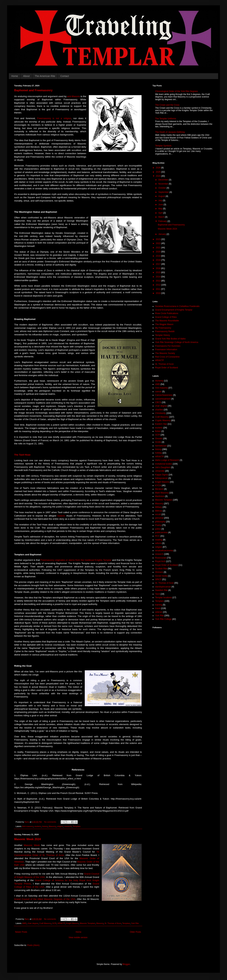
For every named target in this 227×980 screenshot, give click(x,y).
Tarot (158, 594)
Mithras (159, 511)
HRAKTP (61, 923)
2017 (159, 264)
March (162, 217)
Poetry (158, 525)
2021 (159, 248)
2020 (159, 252)
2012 (159, 285)
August (162, 196)
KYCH (158, 485)
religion (60, 826)
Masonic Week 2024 (27, 839)
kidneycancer (161, 478)
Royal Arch (160, 561)
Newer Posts (21, 932)
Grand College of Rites (166, 317)
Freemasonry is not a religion (54, 118)
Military (159, 507)
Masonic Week (32, 845)
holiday (159, 453)
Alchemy (159, 381)
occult (158, 514)
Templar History (163, 335)
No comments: (51, 822)
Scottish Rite (161, 569)
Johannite (160, 471)
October (162, 188)
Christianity (160, 413)
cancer (158, 392)
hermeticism (161, 446)
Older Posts (135, 932)
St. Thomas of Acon (113, 923)
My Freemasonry (163, 328)
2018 (159, 260)
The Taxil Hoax (22, 455)
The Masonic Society (165, 353)
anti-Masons (74, 96)
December (164, 180)
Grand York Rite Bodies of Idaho (170, 339)
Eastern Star (161, 424)
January (162, 234)
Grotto (158, 442)
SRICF (158, 579)
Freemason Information (166, 350)
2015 (159, 272)
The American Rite (45, 76)
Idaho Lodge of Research (167, 460)
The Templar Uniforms (166, 119)
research (68, 826)
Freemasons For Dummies (168, 346)
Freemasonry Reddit (165, 331)
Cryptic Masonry (163, 420)
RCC (157, 536)
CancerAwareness (164, 395)
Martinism (160, 496)
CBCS (158, 402)
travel (158, 608)
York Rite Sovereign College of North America (177, 342)
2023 (159, 239)
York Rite (135, 923)
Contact (65, 76)
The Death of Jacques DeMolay (170, 132)
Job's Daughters (163, 467)
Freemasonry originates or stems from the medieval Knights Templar (76, 560)
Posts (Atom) (33, 945)
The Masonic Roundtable (167, 321)
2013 (159, 281)
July (161, 200)
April (161, 213)
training (159, 605)
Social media (161, 576)
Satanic (61, 516)
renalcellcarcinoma (164, 551)
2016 (159, 268)
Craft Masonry (45, 923)
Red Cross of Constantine (167, 357)
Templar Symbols (163, 146)
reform (158, 543)
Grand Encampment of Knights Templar (174, 310)
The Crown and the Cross (167, 105)
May (161, 209)
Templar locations (163, 598)
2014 (159, 277)
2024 (159, 176)
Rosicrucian (161, 558)
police (158, 529)
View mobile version (78, 937)
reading (159, 540)
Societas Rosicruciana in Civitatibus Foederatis (177, 306)
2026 (159, 168)
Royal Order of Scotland (167, 368)
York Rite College (163, 619)
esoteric (38, 826)
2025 (159, 172)
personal (159, 518)
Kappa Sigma (162, 475)
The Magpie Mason (164, 324)
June (161, 205)
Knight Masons (72, 923)
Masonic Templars (88, 923)
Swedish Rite (161, 590)
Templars (77, 826)
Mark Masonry (162, 493)
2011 (159, 289)
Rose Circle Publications (167, 313)
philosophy (160, 522)
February (163, 221)
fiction (158, 431)
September (164, 192)
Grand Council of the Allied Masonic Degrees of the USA (45, 899)
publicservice (161, 532)
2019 (159, 256)
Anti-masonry (28, 826)
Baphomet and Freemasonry (33, 90)
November (164, 184)
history (45, 826)
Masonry (52, 826)
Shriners (159, 572)
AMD (24, 923)
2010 (159, 293)
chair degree (33, 923)
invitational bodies (164, 464)
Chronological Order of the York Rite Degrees (177, 91)
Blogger (126, 964)
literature (159, 489)
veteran (159, 612)
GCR (54, 923)
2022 (159, 243)
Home (15, 76)
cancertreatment (163, 399)
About (26, 76)
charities (159, 410)
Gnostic (159, 439)
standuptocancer (163, 587)
